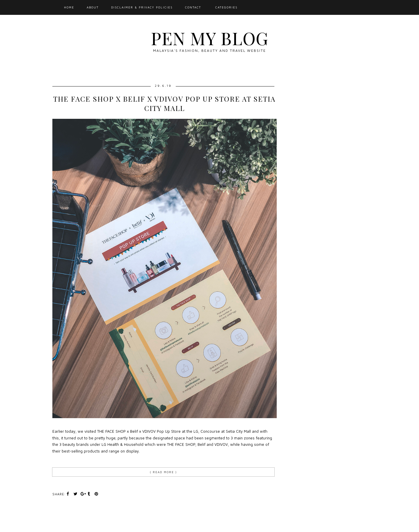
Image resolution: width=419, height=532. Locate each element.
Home (69, 7)
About (93, 7)
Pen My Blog (210, 38)
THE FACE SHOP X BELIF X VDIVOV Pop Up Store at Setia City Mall (164, 103)
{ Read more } (163, 472)
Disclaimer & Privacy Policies (142, 7)
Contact (193, 7)
